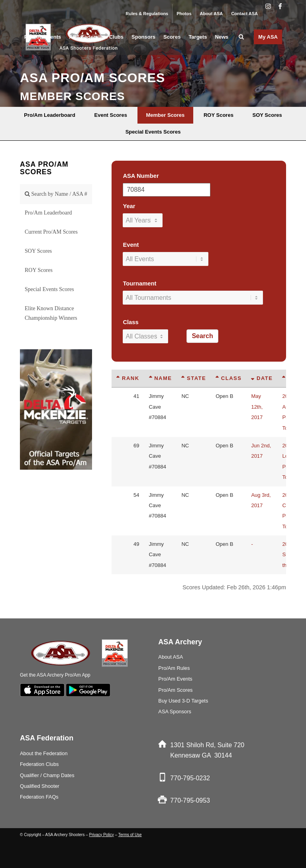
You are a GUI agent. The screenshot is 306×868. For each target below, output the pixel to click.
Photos (184, 14)
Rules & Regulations (147, 14)
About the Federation (44, 753)
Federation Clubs (39, 764)
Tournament (139, 283)
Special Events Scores (49, 289)
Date (262, 378)
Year (129, 206)
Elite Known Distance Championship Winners (51, 313)
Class (130, 322)
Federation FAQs (39, 797)
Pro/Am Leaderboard (48, 213)
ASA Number (141, 176)
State (194, 378)
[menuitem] (147, 14)
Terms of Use (130, 835)
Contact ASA (244, 14)
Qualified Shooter (40, 786)
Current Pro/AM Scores (51, 232)
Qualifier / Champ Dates (47, 775)
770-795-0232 (190, 778)
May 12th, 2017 (257, 407)
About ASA (212, 14)
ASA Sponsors (175, 712)
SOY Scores (38, 251)
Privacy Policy (102, 835)
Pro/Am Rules (174, 668)
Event (131, 245)
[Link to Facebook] (280, 6)
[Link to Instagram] (268, 6)
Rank (128, 378)
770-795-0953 (190, 800)
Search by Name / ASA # (56, 194)
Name (161, 378)
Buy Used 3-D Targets (183, 701)
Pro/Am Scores (175, 690)
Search (202, 336)
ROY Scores (39, 270)
